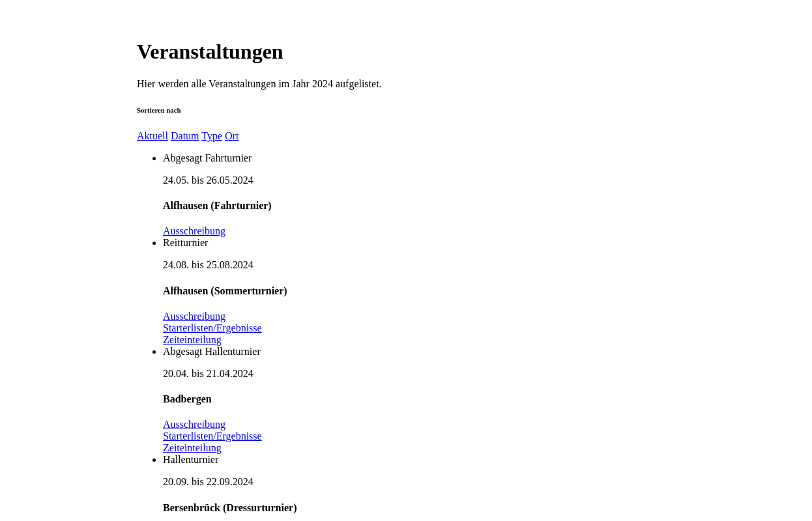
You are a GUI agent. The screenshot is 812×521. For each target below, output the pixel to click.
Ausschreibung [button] (194, 231)
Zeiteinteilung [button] (192, 340)
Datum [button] (185, 136)
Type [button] (212, 136)
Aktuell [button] (152, 136)
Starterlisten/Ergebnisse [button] (212, 328)
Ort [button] (232, 136)
